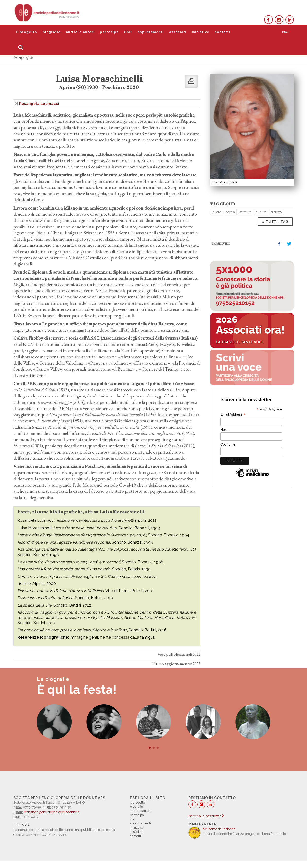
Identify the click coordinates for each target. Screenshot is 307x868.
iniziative (201, 32)
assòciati (178, 32)
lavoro (217, 212)
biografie (52, 32)
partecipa (109, 32)
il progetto (27, 32)
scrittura (245, 212)
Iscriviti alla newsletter (206, 816)
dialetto (276, 212)
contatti (222, 32)
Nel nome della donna (219, 829)
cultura (261, 212)
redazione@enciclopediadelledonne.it (52, 812)
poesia (230, 212)
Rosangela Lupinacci (39, 104)
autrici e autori (80, 32)
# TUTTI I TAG (275, 221)
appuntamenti (151, 32)
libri (128, 32)
